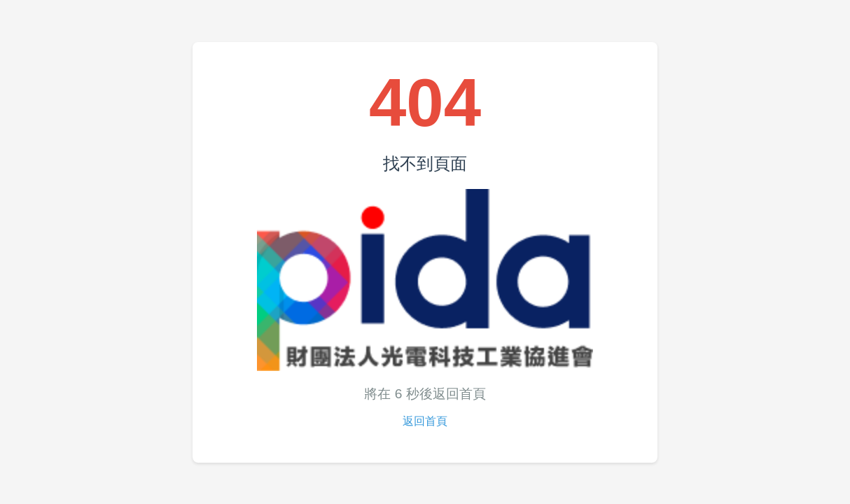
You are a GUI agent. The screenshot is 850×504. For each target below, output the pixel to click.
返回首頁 (425, 421)
